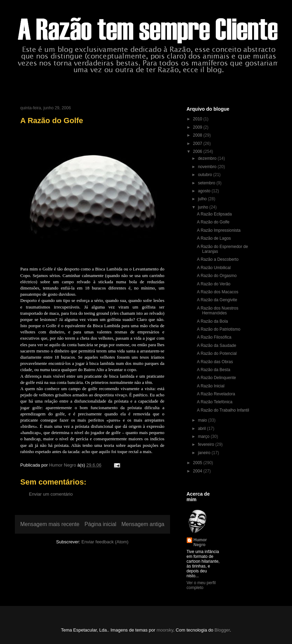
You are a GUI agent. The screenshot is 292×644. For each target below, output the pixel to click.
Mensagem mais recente (50, 524)
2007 (198, 144)
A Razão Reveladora (216, 394)
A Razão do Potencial (217, 353)
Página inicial (100, 524)
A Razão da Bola (212, 321)
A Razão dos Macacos (217, 292)
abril (202, 429)
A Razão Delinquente (216, 378)
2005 (198, 463)
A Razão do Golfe (213, 222)
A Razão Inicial (210, 386)
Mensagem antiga (143, 524)
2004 (198, 471)
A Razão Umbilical (214, 268)
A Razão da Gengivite (217, 300)
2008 (198, 135)
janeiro (205, 453)
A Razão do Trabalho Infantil (223, 410)
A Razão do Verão (214, 284)
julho (203, 199)
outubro (205, 175)
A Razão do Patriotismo (218, 329)
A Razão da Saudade (216, 346)
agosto (205, 191)
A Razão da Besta (213, 370)
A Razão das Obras (215, 362)
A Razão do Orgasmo (217, 276)
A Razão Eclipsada (214, 214)
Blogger (222, 630)
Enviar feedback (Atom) (105, 542)
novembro (208, 167)
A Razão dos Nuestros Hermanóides (217, 311)
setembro (207, 183)
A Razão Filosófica (214, 337)
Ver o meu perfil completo (201, 585)
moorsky (165, 630)
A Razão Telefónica (215, 402)
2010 (198, 119)
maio (203, 420)
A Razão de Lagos (214, 238)
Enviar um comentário (51, 494)
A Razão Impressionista (219, 230)
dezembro (208, 158)
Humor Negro (200, 542)
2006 (198, 151)
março (204, 436)
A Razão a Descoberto (218, 259)
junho (203, 207)
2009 (198, 127)
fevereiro (206, 444)
